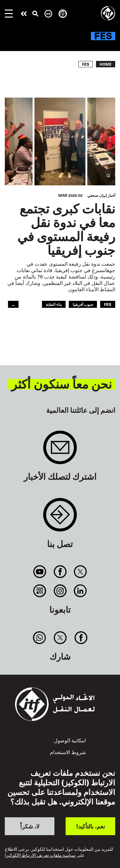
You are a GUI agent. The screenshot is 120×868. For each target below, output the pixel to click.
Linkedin (80, 591)
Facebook (60, 572)
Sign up (60, 451)
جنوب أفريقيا (83, 304)
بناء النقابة (54, 304)
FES (108, 304)
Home (106, 64)
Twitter (80, 572)
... (13, 304)
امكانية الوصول (70, 740)
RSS (40, 591)
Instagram (60, 591)
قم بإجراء (24, 14)
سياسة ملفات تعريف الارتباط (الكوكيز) (40, 855)
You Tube (40, 572)
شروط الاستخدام (68, 752)
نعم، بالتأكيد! (91, 826)
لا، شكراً (30, 826)
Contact (60, 518)
